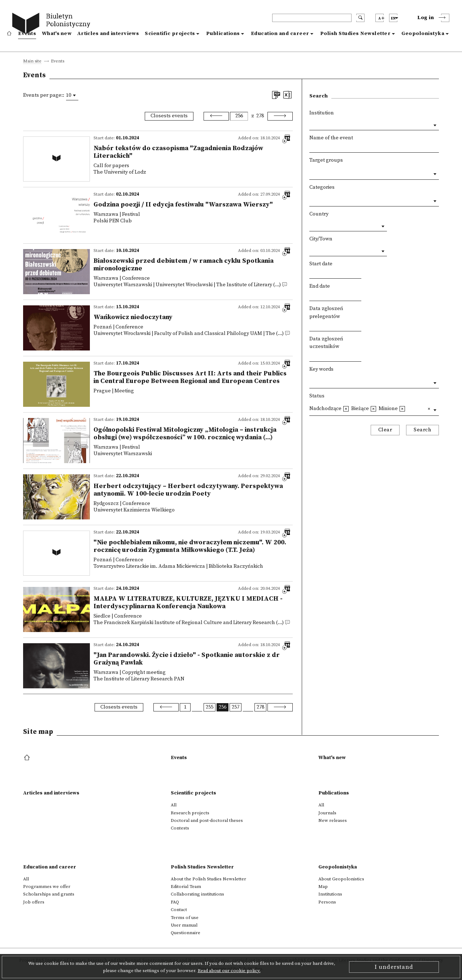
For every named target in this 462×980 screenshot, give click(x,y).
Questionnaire (186, 933)
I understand (394, 967)
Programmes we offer (47, 887)
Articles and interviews (108, 34)
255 (210, 707)
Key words (321, 369)
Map (323, 887)
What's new (57, 34)
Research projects (190, 813)
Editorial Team (186, 887)
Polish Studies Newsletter (356, 34)
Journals (327, 813)
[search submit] (360, 18)
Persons (327, 902)
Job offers (34, 902)
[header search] (312, 18)
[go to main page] (53, 24)
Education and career (280, 34)
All (174, 805)
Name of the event (331, 138)
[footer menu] (28, 758)
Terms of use (185, 918)
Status (317, 396)
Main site (32, 62)
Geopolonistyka (423, 34)
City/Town (321, 239)
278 (260, 116)
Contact (179, 910)
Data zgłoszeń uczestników (326, 343)
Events (27, 34)
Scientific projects (170, 34)
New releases (333, 820)
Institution (322, 113)
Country (319, 214)
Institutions (330, 894)
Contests (180, 828)
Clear (385, 430)
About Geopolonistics (341, 879)
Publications (223, 34)
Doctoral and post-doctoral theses (207, 820)
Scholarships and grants (49, 894)
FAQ (175, 902)
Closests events (169, 116)
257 (236, 707)
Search (422, 430)
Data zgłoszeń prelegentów (326, 313)
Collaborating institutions (197, 894)
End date (320, 286)
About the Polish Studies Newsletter (208, 879)
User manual (184, 925)
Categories (322, 187)
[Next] (280, 116)
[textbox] (311, 172)
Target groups (326, 160)
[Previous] (216, 116)
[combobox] (72, 95)
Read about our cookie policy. (229, 971)
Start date (321, 264)
